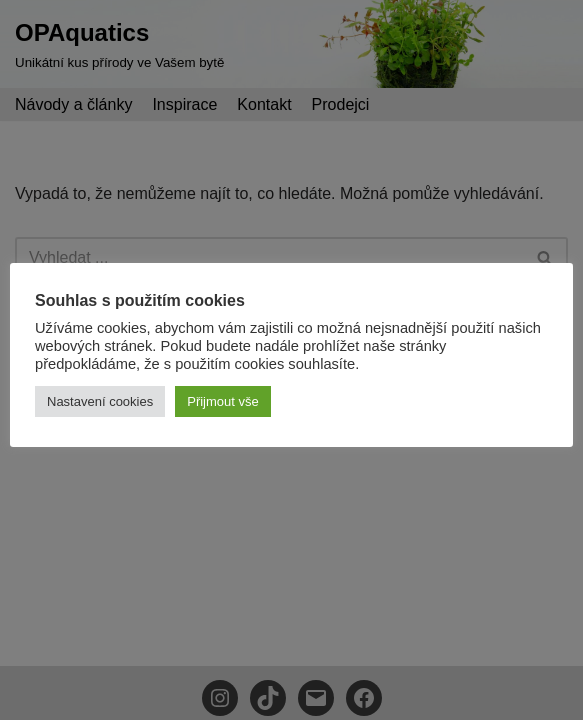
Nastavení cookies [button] (100, 401)
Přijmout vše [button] (223, 401)
